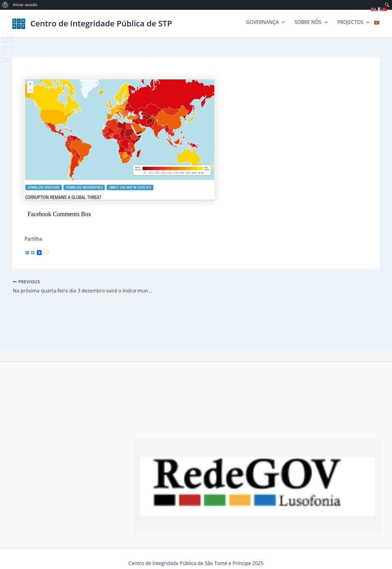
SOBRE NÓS (311, 22)
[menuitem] (5, 5)
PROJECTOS (353, 22)
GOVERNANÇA (265, 22)
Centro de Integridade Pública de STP (101, 23)
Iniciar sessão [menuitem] (25, 5)
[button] (282, 22)
